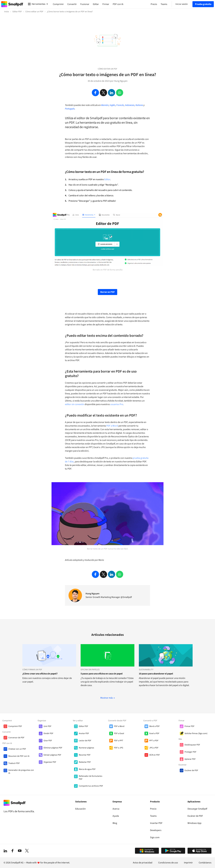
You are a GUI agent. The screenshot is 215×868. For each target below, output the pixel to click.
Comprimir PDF (15, 726)
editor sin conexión (75, 404)
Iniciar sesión (182, 4)
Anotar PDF (84, 733)
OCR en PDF (155, 755)
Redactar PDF (85, 762)
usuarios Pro (117, 404)
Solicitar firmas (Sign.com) (196, 733)
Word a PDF (154, 726)
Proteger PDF (190, 752)
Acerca (116, 809)
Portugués (70, 109)
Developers (156, 830)
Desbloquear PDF (192, 745)
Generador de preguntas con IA (21, 772)
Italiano (139, 105)
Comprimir (58, 4)
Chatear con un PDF (17, 749)
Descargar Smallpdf (197, 809)
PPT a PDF (154, 741)
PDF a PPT (119, 741)
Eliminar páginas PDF (53, 748)
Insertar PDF (156, 823)
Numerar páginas (86, 748)
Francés (120, 105)
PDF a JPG (119, 748)
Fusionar (85, 4)
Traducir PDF (14, 763)
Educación (80, 809)
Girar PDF (48, 741)
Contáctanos (205, 863)
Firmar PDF (189, 726)
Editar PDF (83, 726)
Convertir (72, 4)
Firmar (106, 4)
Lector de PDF (85, 741)
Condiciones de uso (168, 863)
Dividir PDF (48, 733)
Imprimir (188, 863)
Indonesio (130, 105)
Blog (115, 823)
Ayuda (116, 816)
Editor (107, 179)
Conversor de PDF (16, 738)
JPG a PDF (154, 748)
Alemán (105, 105)
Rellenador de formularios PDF (91, 778)
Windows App (194, 823)
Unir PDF (47, 726)
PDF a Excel (119, 733)
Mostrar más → (108, 698)
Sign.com (155, 837)
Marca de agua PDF (87, 769)
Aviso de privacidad (143, 863)
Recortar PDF (85, 755)
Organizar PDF (50, 762)
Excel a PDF (154, 733)
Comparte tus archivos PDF (91, 786)
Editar (96, 4)
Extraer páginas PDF (52, 755)
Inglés (112, 105)
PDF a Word (112, 426)
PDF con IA (118, 4)
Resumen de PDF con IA (19, 756)
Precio (153, 809)
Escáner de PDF (191, 770)
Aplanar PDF (190, 759)
